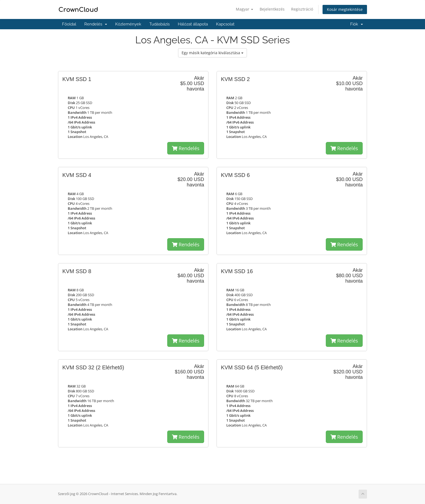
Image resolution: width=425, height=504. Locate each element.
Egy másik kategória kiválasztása (212, 53)
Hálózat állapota (193, 24)
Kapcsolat (225, 24)
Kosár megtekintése (345, 9)
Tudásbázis (160, 24)
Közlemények (128, 24)
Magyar (244, 9)
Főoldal (69, 24)
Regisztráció (302, 9)
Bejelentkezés (272, 9)
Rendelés (96, 24)
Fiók (357, 24)
